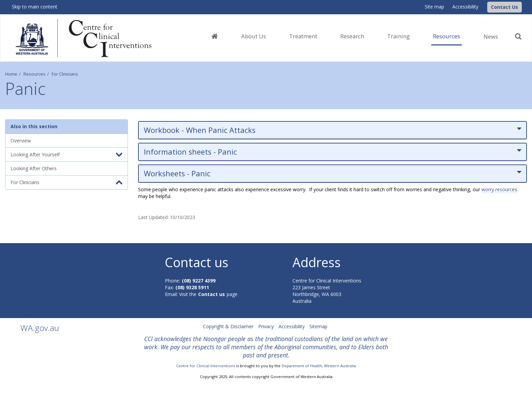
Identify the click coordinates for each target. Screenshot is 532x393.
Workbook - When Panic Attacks (332, 130)
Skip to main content (35, 7)
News (491, 36)
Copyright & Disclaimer (228, 326)
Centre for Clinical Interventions (206, 366)
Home (11, 74)
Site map (434, 7)
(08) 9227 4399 (199, 281)
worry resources (499, 189)
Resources (34, 74)
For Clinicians (65, 74)
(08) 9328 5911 (192, 287)
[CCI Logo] (486, 7)
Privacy (266, 326)
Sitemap (318, 326)
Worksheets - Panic (332, 173)
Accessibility (465, 7)
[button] (505, 7)
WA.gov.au (40, 328)
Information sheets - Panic (332, 152)
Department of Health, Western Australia (319, 366)
